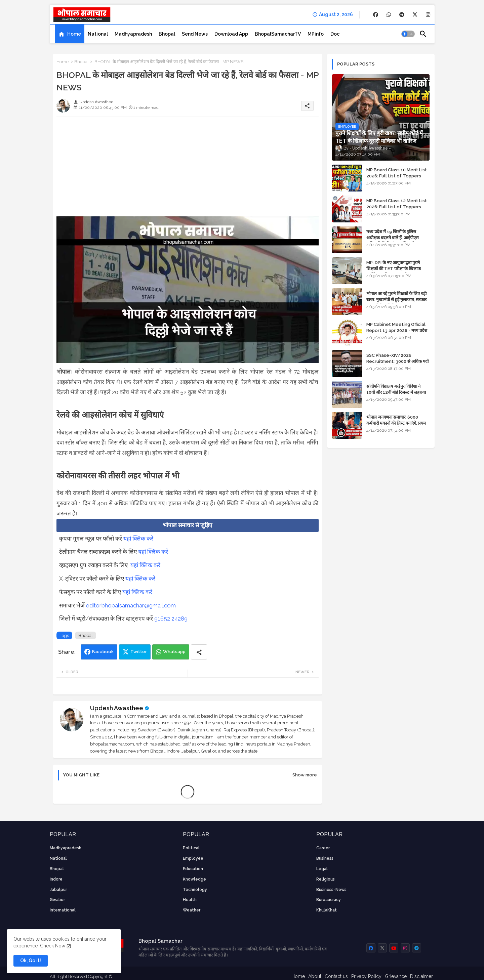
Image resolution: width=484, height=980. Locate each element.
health (190, 900)
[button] (408, 34)
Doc (335, 34)
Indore (56, 879)
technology (195, 890)
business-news (331, 890)
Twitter (139, 652)
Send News (195, 34)
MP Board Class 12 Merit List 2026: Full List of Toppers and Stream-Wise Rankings (397, 207)
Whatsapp (174, 652)
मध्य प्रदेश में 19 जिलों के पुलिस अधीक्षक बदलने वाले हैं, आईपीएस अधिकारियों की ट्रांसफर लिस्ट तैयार (393, 238)
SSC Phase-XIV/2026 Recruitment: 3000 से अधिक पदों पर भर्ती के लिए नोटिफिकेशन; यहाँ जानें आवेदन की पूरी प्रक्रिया (397, 365)
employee (193, 858)
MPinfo (316, 34)
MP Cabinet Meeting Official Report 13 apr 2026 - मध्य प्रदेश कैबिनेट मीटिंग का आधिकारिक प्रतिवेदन (397, 330)
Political (191, 848)
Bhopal (167, 34)
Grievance (396, 976)
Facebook (103, 652)
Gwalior (57, 900)
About (315, 976)
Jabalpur (58, 890)
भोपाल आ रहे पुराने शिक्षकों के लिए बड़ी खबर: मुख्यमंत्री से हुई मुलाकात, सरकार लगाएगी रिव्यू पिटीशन (396, 300)
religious (326, 879)
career (323, 848)
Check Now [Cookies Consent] (53, 946)
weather (192, 910)
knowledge (194, 879)
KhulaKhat (327, 910)
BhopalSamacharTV (278, 34)
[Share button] (199, 652)
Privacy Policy (366, 976)
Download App (231, 34)
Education (193, 869)
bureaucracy (329, 900)
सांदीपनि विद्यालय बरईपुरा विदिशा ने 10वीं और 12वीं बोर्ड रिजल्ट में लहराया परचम (396, 392)
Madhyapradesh (133, 34)
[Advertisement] (188, 169)
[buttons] (376, 15)
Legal (322, 869)
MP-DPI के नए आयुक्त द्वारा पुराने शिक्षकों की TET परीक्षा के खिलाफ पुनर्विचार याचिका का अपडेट (394, 269)
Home (74, 34)
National (98, 34)
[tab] (70, 34)
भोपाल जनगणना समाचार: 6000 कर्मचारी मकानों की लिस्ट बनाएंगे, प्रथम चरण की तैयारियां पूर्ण (396, 423)
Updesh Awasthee (117, 708)
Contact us (336, 976)
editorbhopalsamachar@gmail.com (131, 605)
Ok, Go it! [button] (31, 961)
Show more (305, 775)
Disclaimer (421, 976)
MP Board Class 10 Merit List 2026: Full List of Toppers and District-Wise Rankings (397, 176)
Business (325, 858)
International (63, 910)
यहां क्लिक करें (138, 539)
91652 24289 (171, 619)
